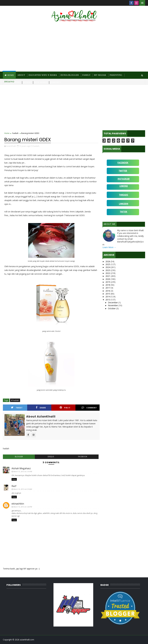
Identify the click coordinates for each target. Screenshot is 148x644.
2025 (108, 264)
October (112, 308)
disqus (51, 457)
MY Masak (100, 75)
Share (41, 408)
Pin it (65, 408)
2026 (108, 261)
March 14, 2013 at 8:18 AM (23, 489)
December (113, 302)
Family (87, 75)
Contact (56, 82)
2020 (108, 279)
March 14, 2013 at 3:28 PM (23, 507)
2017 (108, 288)
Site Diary (41, 82)
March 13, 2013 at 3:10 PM (23, 471)
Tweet (17, 408)
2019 (108, 282)
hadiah (15, 133)
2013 (108, 300)
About (21, 75)
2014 (108, 297)
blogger (19, 457)
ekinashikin (18, 504)
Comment (89, 408)
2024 (108, 267)
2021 (108, 276)
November (113, 305)
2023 (108, 270)
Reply (14, 479)
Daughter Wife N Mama (43, 75)
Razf (14, 486)
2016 (108, 291)
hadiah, (36, 146)
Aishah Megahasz (21, 468)
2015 (108, 294)
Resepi (27, 82)
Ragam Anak (12, 82)
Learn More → (109, 247)
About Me (110, 224)
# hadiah (15, 400)
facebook (83, 457)
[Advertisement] (74, 47)
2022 (108, 273)
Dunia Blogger (70, 75)
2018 (108, 285)
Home (11, 75)
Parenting (116, 75)
